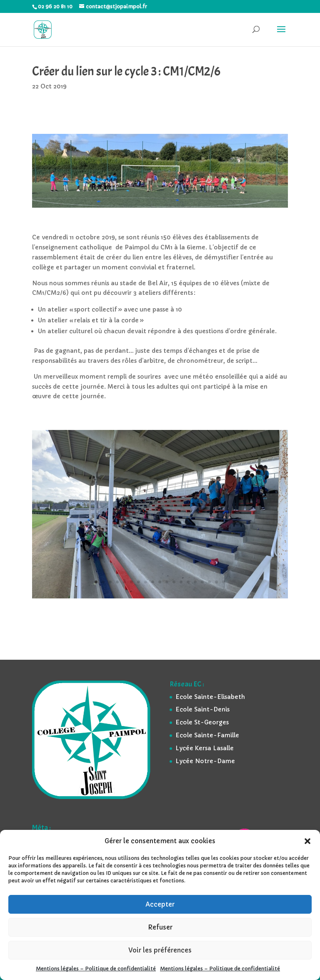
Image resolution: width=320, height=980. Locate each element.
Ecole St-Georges (202, 722)
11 (167, 582)
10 (160, 582)
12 (174, 582)
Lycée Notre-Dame (205, 761)
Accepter (160, 904)
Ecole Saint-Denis (202, 709)
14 (188, 582)
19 (224, 582)
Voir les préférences (160, 950)
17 (209, 582)
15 (195, 582)
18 (216, 582)
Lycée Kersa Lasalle (205, 748)
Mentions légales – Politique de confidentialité (96, 969)
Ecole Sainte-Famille (207, 735)
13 (181, 582)
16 (202, 582)
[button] (307, 841)
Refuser (160, 927)
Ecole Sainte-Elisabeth (210, 697)
